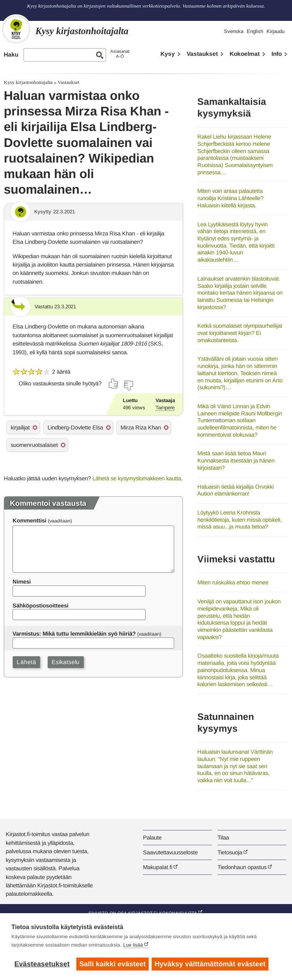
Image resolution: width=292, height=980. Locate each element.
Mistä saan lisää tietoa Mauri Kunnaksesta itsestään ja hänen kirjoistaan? (236, 460)
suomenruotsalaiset (34, 445)
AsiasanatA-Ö (120, 54)
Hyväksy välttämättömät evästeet (211, 964)
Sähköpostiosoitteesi (40, 605)
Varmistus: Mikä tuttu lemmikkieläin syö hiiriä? (74, 634)
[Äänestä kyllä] (114, 383)
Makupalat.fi (158, 867)
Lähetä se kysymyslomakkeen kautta (137, 478)
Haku (11, 54)
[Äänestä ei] (128, 385)
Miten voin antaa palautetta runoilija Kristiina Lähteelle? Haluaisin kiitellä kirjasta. (230, 198)
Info (277, 54)
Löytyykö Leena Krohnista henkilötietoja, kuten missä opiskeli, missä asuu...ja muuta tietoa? (240, 519)
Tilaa (223, 837)
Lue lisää (133, 946)
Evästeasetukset (42, 964)
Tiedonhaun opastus (242, 867)
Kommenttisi (29, 520)
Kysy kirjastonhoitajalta (28, 82)
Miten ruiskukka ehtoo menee (233, 582)
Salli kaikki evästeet (113, 964)
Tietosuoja (230, 852)
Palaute (152, 837)
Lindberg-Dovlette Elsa (75, 427)
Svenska (234, 31)
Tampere (165, 408)
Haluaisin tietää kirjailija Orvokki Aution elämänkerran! (236, 490)
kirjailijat (20, 427)
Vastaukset (202, 54)
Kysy (168, 54)
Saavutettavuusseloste (170, 852)
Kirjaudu (275, 31)
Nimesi (22, 582)
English (255, 31)
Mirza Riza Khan (141, 427)
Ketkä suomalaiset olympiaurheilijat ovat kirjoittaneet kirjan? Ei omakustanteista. (240, 333)
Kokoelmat (245, 54)
